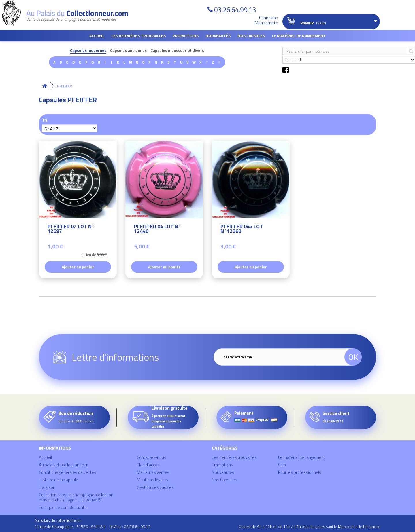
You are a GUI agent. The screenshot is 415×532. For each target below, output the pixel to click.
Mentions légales (152, 480)
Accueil (97, 36)
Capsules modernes (88, 51)
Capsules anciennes (128, 51)
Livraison (47, 487)
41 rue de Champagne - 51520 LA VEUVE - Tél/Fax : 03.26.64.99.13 (93, 526)
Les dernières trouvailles (138, 36)
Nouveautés (218, 36)
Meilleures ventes (153, 472)
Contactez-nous (152, 457)
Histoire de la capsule (59, 480)
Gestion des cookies (155, 487)
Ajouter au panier (78, 267)
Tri (45, 120)
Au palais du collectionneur (63, 465)
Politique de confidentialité (63, 507)
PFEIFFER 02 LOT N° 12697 (71, 230)
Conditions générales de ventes (68, 472)
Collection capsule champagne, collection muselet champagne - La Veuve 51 (76, 497)
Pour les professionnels (300, 472)
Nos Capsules (251, 36)
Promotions (186, 36)
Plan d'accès (148, 465)
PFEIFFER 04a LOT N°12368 (242, 230)
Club (282, 465)
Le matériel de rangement (299, 36)
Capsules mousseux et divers (177, 51)
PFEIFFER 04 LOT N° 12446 (157, 230)
